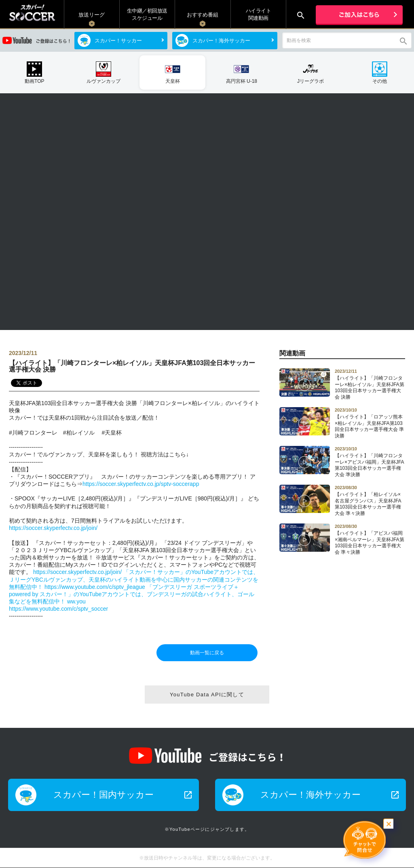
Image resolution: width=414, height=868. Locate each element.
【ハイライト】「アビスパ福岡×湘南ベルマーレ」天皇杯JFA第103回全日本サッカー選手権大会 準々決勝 (370, 539)
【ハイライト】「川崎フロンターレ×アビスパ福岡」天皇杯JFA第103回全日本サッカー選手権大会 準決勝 (370, 462)
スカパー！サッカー (118, 41)
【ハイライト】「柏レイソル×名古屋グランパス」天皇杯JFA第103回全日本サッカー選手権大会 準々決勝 (370, 500)
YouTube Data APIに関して (207, 695)
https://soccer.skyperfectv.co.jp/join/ (53, 528)
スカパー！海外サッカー (221, 41)
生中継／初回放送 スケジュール (147, 14)
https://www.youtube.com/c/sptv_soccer (58, 609)
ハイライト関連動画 (259, 14)
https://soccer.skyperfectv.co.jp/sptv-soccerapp (141, 484)
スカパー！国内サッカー (123, 795)
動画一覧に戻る (207, 653)
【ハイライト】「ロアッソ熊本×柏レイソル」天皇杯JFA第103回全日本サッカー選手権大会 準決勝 (370, 423)
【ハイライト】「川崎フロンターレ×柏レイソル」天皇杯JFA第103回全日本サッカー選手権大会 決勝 (370, 384)
